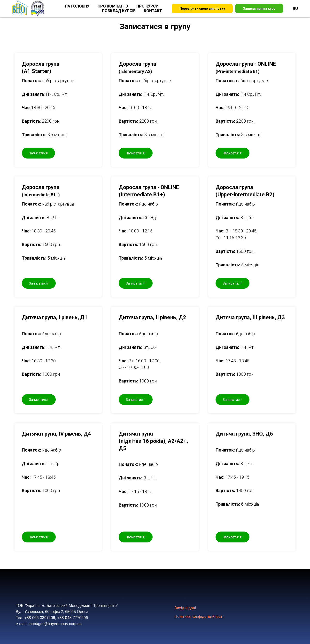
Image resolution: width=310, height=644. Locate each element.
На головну (77, 6)
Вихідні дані (185, 608)
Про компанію (113, 6)
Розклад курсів (119, 11)
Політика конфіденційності (199, 616)
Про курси (147, 6)
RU (295, 9)
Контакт (153, 11)
